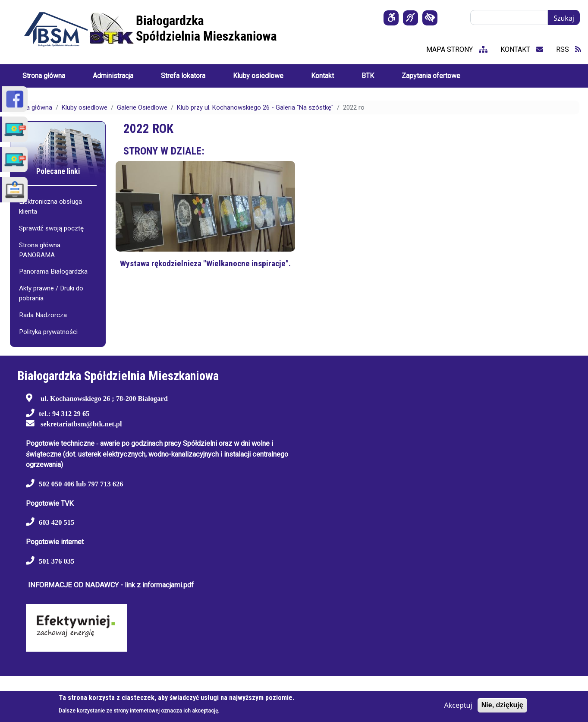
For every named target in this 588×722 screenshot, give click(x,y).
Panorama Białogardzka (53, 271)
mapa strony (457, 49)
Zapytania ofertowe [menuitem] (431, 76)
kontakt (522, 49)
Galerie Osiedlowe (142, 107)
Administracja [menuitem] (113, 76)
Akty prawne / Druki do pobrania (51, 293)
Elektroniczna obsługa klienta (50, 207)
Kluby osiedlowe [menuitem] (258, 76)
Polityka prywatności (48, 332)
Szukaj (564, 18)
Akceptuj (458, 705)
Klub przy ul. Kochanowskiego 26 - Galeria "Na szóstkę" (255, 107)
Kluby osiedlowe (85, 107)
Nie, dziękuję (502, 705)
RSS (569, 49)
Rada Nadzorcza (43, 315)
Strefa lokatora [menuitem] (183, 76)
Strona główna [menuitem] (44, 76)
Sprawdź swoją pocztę (51, 228)
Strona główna (31, 107)
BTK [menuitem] (368, 76)
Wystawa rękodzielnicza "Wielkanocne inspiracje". (205, 263)
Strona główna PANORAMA (40, 250)
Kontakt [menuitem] (322, 76)
